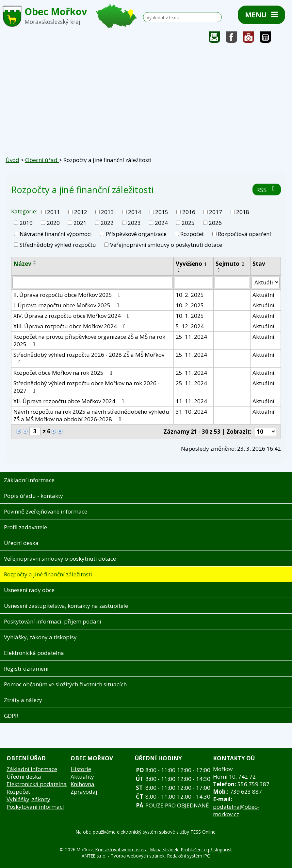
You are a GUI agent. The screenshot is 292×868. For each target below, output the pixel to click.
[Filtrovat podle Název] (92, 282)
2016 (189, 212)
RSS (267, 190)
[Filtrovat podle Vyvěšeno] (194, 282)
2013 (107, 212)
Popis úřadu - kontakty (33, 496)
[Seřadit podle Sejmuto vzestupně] (219, 269)
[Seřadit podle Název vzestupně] (35, 261)
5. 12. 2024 (190, 326)
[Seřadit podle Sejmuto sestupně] (219, 271)
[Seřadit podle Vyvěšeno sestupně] (179, 271)
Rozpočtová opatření (244, 234)
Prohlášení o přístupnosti (207, 850)
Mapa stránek (164, 850)
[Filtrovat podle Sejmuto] (232, 282)
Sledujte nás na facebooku (232, 39)
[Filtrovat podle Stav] (266, 282)
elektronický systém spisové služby (154, 832)
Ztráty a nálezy (23, 700)
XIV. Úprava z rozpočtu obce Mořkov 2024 (73, 316)
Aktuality (82, 777)
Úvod (12, 160)
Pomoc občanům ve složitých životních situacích (65, 684)
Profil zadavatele (25, 527)
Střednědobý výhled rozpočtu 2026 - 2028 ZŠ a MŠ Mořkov (89, 358)
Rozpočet (192, 234)
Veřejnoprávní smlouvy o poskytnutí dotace (166, 245)
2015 (162, 212)
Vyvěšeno (191, 264)
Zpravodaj (84, 792)
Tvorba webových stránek (138, 856)
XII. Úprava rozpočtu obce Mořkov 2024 (70, 401)
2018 (243, 212)
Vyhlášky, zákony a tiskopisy (40, 637)
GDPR (11, 716)
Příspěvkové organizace (136, 234)
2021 (80, 223)
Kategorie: (24, 211)
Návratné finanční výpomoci (56, 234)
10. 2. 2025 (190, 295)
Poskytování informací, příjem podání (53, 621)
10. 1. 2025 (190, 316)
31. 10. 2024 (191, 412)
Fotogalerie (249, 39)
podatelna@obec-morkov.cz (236, 810)
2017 (216, 212)
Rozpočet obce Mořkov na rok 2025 (64, 373)
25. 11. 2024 (191, 337)
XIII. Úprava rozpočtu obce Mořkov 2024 (71, 326)
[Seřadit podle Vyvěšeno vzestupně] (179, 269)
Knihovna (82, 784)
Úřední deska (21, 543)
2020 (53, 223)
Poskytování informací (35, 807)
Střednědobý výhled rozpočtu (58, 245)
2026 (215, 223)
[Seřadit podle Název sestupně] (35, 264)
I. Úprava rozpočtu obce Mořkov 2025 (67, 305)
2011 (54, 212)
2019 (26, 223)
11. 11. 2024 (191, 401)
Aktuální (263, 295)
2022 (107, 223)
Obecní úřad (42, 160)
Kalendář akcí (265, 39)
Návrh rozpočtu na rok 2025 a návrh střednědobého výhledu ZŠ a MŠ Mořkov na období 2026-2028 (91, 415)
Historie (81, 769)
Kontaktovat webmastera (122, 850)
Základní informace (29, 480)
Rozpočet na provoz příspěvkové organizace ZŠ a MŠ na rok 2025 (89, 340)
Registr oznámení (26, 669)
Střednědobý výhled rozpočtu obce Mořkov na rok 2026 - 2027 (87, 387)
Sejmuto (230, 264)
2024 (161, 223)
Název (22, 264)
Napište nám (215, 39)
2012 (81, 212)
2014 (135, 212)
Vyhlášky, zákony (28, 799)
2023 (134, 223)
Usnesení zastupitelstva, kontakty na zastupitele (66, 606)
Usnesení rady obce (29, 590)
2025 (188, 223)
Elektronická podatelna (34, 653)
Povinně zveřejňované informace (46, 511)
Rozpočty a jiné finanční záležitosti (48, 574)
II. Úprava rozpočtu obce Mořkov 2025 (68, 295)
